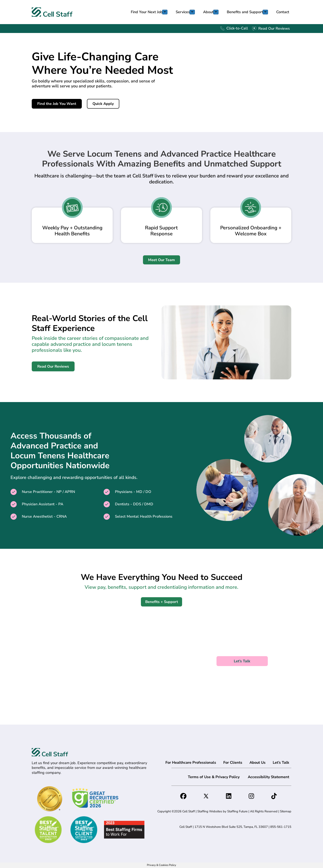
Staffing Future (237, 811)
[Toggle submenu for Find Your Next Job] (165, 12)
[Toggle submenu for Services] (192, 12)
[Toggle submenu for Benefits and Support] (265, 12)
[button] (57, 104)
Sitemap (286, 811)
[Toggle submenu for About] (216, 12)
